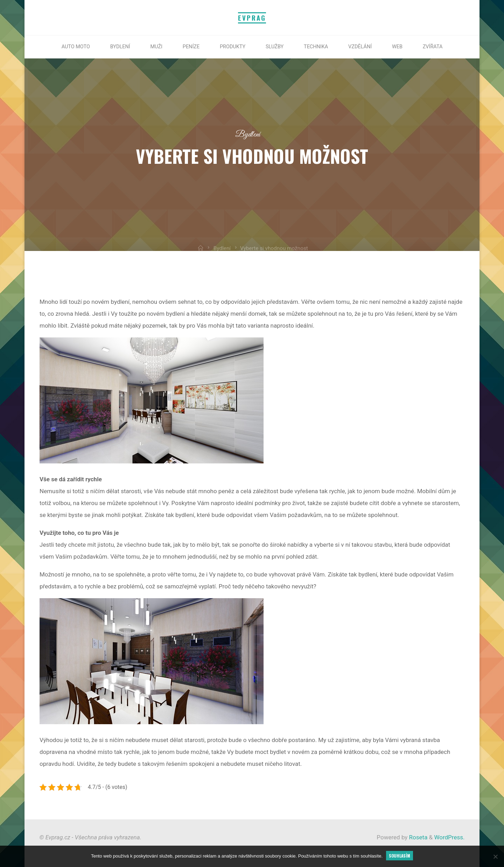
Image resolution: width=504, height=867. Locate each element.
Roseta (417, 837)
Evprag (252, 18)
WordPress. (449, 837)
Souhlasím (400, 856)
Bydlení (248, 135)
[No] (495, 856)
